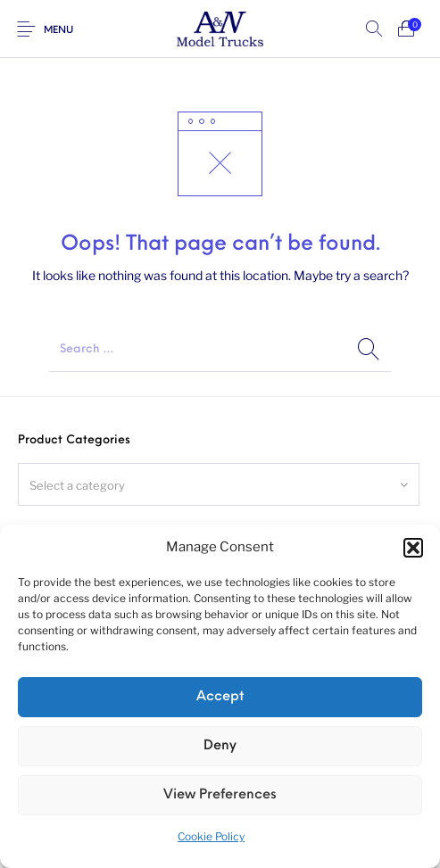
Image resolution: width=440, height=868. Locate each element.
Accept (220, 697)
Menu (58, 31)
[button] (413, 548)
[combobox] (219, 484)
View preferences (220, 795)
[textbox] (219, 485)
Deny (220, 746)
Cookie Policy (211, 836)
